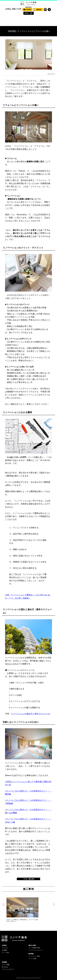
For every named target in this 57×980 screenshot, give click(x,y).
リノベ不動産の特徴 (34, 948)
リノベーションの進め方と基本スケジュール (31, 714)
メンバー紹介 (6, 953)
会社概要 (4, 950)
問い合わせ (5, 967)
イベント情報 (32, 959)
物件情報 (31, 954)
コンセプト (5, 948)
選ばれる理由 (32, 945)
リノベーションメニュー (35, 950)
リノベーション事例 (34, 956)
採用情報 (4, 962)
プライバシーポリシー (8, 969)
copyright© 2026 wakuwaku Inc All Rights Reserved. (28, 978)
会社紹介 (4, 945)
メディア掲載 (6, 965)
